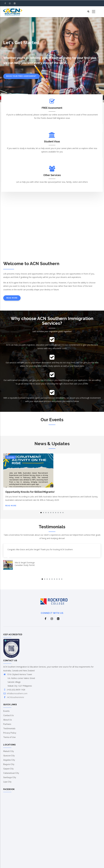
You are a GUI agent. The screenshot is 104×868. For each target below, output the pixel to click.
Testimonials (9, 729)
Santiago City (10, 777)
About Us (8, 720)
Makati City (9, 751)
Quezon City (9, 756)
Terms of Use (9, 737)
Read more (12, 298)
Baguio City (9, 764)
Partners (7, 724)
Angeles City (9, 760)
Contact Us (8, 715)
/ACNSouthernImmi (15, 697)
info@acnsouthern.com (17, 693)
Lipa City (7, 782)
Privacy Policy (10, 733)
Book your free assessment (21, 76)
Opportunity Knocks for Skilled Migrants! (30, 492)
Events (6, 711)
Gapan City (8, 769)
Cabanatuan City (11, 773)
